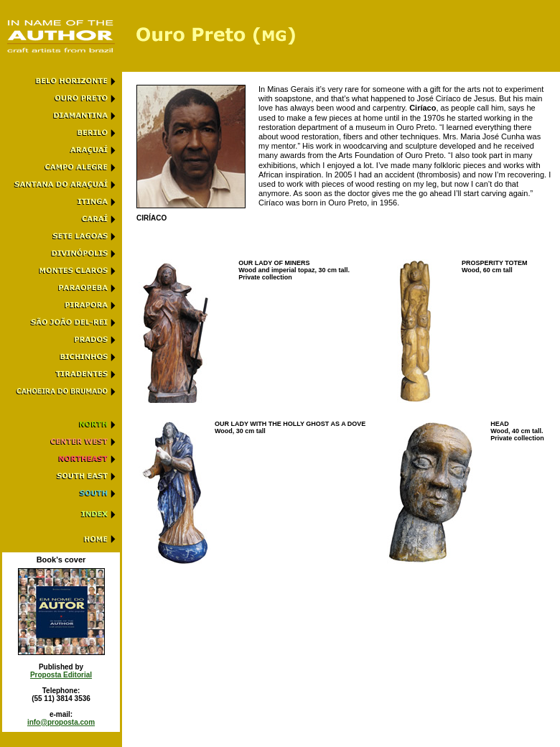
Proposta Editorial (61, 675)
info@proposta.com (61, 722)
